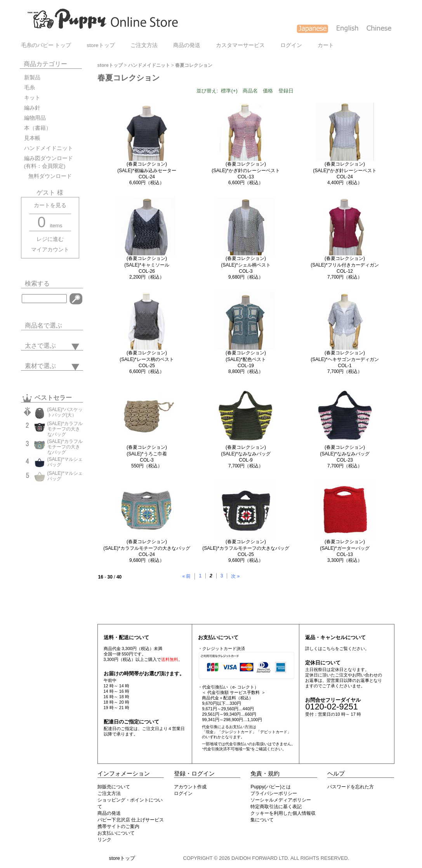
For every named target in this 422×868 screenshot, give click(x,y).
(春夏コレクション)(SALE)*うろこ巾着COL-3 (147, 454)
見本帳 (32, 138)
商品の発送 (187, 45)
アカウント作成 (190, 787)
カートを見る (50, 205)
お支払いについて (116, 833)
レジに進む (50, 239)
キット (32, 98)
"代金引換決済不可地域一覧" (227, 749)
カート (326, 45)
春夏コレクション (194, 65)
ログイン (291, 45)
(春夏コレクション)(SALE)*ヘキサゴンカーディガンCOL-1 (345, 359)
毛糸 (30, 88)
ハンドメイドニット (49, 148)
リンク (104, 840)
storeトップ (101, 45)
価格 (268, 91)
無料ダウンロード (48, 176)
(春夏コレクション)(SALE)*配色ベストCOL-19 (246, 359)
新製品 (32, 78)
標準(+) (229, 91)
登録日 (286, 91)
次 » (235, 576)
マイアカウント (50, 250)
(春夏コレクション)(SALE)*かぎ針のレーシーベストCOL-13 (246, 170)
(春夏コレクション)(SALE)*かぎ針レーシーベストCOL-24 (345, 170)
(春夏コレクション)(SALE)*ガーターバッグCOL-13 (345, 548)
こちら (329, 648)
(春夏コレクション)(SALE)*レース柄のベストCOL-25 (147, 359)
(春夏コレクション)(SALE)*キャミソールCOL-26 (147, 265)
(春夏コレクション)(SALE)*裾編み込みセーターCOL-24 (147, 170)
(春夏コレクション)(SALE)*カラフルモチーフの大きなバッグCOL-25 (246, 548)
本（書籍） (38, 128)
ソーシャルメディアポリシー (281, 800)
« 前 (186, 576)
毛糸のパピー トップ (46, 45)
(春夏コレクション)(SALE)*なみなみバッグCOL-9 (246, 454)
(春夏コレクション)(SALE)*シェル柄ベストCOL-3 (246, 265)
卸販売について (114, 787)
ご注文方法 (144, 45)
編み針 (32, 108)
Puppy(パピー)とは (271, 787)
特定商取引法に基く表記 (276, 807)
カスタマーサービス (240, 45)
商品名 (250, 91)
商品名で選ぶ (43, 325)
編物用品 (35, 118)
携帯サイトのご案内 (118, 826)
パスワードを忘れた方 (351, 787)
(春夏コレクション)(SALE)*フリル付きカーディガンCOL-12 (345, 265)
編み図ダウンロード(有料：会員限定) (49, 162)
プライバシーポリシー (274, 793)
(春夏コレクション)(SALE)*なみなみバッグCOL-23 (345, 454)
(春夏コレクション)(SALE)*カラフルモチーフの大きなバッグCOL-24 (147, 548)
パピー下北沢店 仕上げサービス (131, 820)
